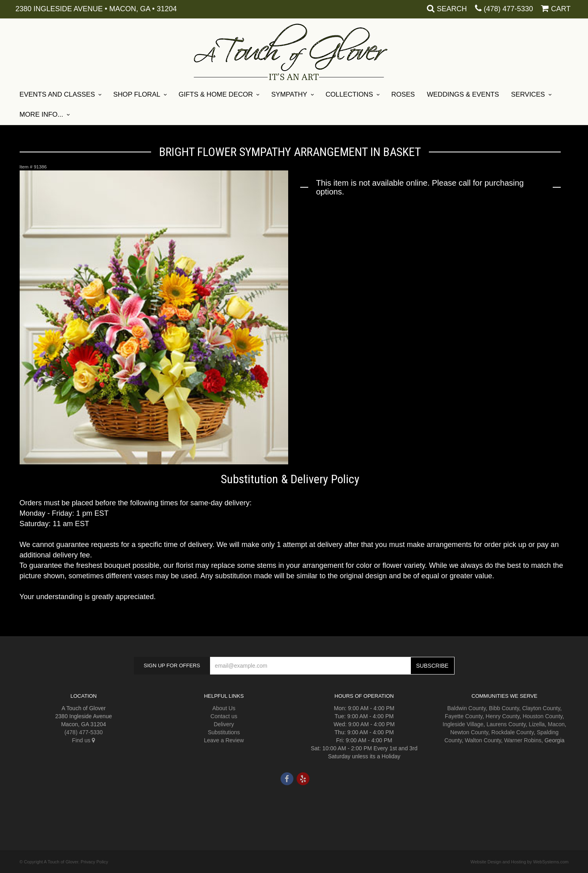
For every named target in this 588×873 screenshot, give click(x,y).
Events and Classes (57, 94)
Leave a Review (224, 740)
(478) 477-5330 (508, 9)
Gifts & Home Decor (216, 94)
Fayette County (464, 716)
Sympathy (289, 94)
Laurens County (506, 724)
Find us (84, 740)
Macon (556, 724)
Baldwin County (467, 708)
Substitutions (224, 732)
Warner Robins (523, 740)
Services (528, 94)
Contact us (224, 716)
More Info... (41, 114)
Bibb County (504, 708)
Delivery (224, 724)
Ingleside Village (463, 724)
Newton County (469, 732)
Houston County (543, 716)
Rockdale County (513, 732)
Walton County (483, 740)
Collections (349, 94)
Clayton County (541, 708)
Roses (403, 94)
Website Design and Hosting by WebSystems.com (520, 862)
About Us (224, 708)
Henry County (503, 716)
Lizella (537, 724)
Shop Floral (137, 94)
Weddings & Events (463, 94)
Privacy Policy (94, 862)
